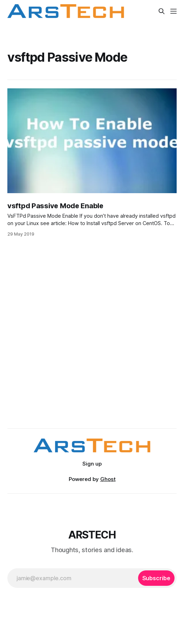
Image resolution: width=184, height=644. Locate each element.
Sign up (92, 464)
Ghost (108, 479)
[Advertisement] (92, 354)
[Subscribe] (156, 578)
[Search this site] (162, 11)
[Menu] (173, 11)
